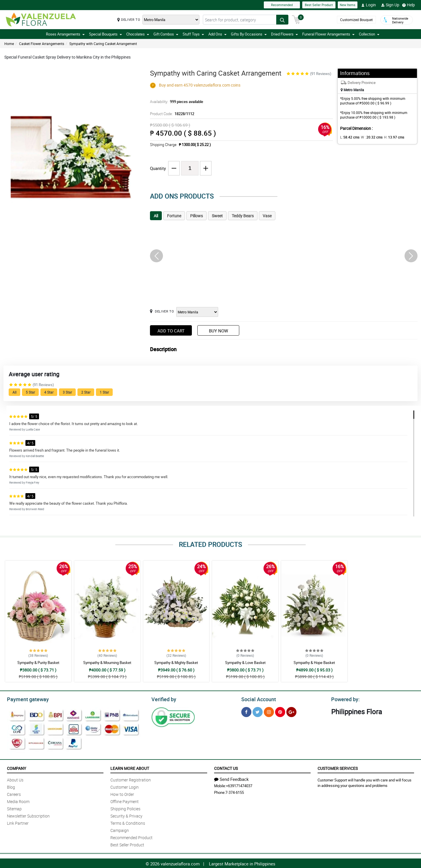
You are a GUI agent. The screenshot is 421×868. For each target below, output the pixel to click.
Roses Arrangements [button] (65, 34)
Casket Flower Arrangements (42, 44)
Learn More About (130, 767)
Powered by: (344, 699)
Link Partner (18, 822)
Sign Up (390, 5)
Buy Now (218, 331)
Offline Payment (125, 801)
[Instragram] (269, 711)
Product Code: (171, 114)
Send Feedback (231, 778)
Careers (14, 793)
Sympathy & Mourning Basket (107, 663)
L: (349, 137)
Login (369, 5)
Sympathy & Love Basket (245, 663)
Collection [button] (369, 34)
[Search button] (282, 20)
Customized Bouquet (356, 20)
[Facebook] (246, 711)
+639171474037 (239, 785)
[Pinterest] (280, 711)
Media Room (18, 801)
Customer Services (338, 767)
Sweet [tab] (217, 216)
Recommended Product (131, 837)
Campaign (120, 829)
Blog (11, 786)
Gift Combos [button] (166, 34)
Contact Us (226, 767)
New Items (348, 5)
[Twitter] (258, 711)
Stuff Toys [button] (193, 34)
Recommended (282, 5)
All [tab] (156, 216)
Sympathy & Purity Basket (38, 663)
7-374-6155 (235, 792)
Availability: (175, 102)
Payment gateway (25, 699)
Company (16, 767)
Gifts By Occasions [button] (249, 34)
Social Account (257, 699)
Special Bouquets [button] (105, 34)
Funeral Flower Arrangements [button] (328, 34)
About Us (15, 779)
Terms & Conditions (128, 822)
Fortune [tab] (174, 216)
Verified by (163, 699)
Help (409, 5)
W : (369, 137)
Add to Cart (171, 331)
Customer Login (125, 786)
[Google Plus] (291, 711)
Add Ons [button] (217, 34)
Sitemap (14, 808)
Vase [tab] (267, 216)
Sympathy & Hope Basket (314, 663)
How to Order (122, 793)
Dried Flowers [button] (284, 34)
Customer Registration (131, 779)
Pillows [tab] (196, 216)
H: (389, 137)
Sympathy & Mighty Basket (176, 663)
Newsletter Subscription (28, 815)
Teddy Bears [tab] (243, 216)
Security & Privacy (126, 815)
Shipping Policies (125, 808)
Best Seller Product (319, 5)
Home (9, 44)
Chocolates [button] (138, 34)
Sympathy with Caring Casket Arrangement (103, 44)
